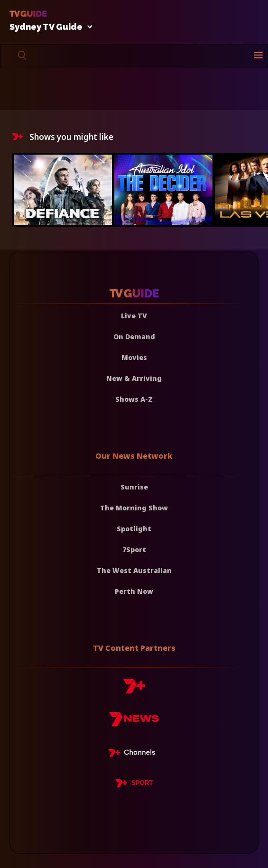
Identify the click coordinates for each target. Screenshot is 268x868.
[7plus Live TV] (134, 754)
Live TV (134, 316)
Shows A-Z (134, 399)
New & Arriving (134, 378)
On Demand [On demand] (134, 337)
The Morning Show (134, 508)
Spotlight (134, 529)
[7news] (134, 723)
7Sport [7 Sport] (134, 549)
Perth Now (134, 591)
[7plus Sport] (134, 785)
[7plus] (134, 690)
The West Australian (134, 570)
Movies (134, 357)
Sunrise (134, 487)
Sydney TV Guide (48, 27)
